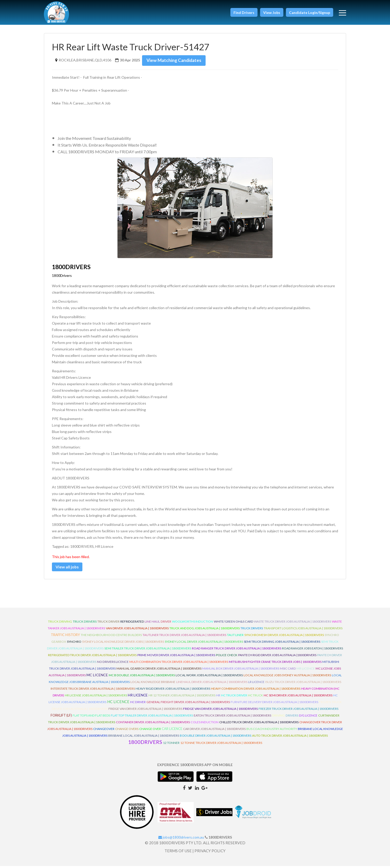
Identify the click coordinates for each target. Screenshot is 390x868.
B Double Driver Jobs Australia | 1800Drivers (216, 738)
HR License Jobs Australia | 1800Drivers (96, 697)
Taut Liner (235, 637)
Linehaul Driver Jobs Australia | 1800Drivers (212, 684)
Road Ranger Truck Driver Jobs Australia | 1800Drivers (237, 650)
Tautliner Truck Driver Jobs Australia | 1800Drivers (184, 637)
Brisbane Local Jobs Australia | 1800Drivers (144, 738)
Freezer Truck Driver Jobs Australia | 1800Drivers (298, 711)
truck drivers (85, 624)
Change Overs (127, 731)
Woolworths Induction (193, 624)
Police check (227, 657)
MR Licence (306, 670)
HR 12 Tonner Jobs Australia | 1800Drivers (182, 697)
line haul (152, 624)
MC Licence (97, 677)
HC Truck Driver (234, 697)
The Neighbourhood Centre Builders (111, 637)
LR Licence (256, 684)
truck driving (60, 624)
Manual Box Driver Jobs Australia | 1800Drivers (241, 670)
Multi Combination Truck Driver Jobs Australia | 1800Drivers (179, 664)
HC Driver (138, 704)
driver (166, 624)
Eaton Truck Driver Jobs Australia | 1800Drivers (232, 717)
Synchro (74, 644)
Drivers (292, 717)
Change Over (150, 731)
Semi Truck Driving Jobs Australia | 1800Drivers (282, 644)
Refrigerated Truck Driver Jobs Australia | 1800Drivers (92, 657)
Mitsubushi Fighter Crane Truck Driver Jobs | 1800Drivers (275, 664)
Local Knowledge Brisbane (153, 684)
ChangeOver (104, 731)
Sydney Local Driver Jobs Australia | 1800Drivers (204, 644)
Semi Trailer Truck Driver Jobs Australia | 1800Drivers (148, 650)
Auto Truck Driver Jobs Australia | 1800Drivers (290, 738)
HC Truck (255, 697)
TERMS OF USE (178, 853)
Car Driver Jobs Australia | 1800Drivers (214, 731)
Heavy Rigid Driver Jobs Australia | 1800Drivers (173, 691)
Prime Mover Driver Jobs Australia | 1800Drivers (176, 657)
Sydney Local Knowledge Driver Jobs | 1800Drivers (123, 644)
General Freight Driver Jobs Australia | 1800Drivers (188, 704)
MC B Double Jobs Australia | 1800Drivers (142, 677)
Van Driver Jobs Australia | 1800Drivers (137, 630)
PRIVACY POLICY (210, 853)
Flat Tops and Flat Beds (91, 717)
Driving (278, 717)
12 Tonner (171, 745)
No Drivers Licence (113, 664)
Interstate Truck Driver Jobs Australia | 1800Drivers (93, 691)
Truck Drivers (252, 630)
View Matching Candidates (176, 60)
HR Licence (138, 697)
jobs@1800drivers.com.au (181, 839)
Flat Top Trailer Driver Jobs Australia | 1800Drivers (152, 717)
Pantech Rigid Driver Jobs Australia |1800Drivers (277, 657)
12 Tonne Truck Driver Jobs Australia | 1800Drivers (221, 745)
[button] (244, 12)
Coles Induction (205, 724)
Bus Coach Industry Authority (272, 731)
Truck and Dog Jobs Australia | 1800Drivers (205, 630)
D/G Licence (308, 717)
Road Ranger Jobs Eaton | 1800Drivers (313, 650)
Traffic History (65, 637)
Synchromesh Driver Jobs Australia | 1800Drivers (284, 637)
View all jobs (70, 568)
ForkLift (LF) (61, 717)
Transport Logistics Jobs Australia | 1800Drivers (303, 630)
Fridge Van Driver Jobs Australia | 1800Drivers (145, 711)
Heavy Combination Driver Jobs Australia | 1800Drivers (256, 691)
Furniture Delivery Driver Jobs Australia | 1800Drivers (274, 704)
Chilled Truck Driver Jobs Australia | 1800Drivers (259, 724)
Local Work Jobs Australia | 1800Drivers (209, 677)
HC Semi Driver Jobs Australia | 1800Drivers (298, 697)
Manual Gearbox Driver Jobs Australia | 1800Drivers (159, 670)
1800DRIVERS (145, 744)
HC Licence (118, 704)
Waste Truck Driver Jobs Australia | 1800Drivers (292, 624)
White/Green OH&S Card (233, 624)
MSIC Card (288, 670)
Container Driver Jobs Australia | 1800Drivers (153, 724)
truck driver (108, 624)
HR (218, 697)
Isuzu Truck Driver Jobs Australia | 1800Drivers (303, 684)
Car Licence (172, 731)
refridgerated (132, 624)
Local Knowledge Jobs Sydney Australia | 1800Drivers (287, 677)
